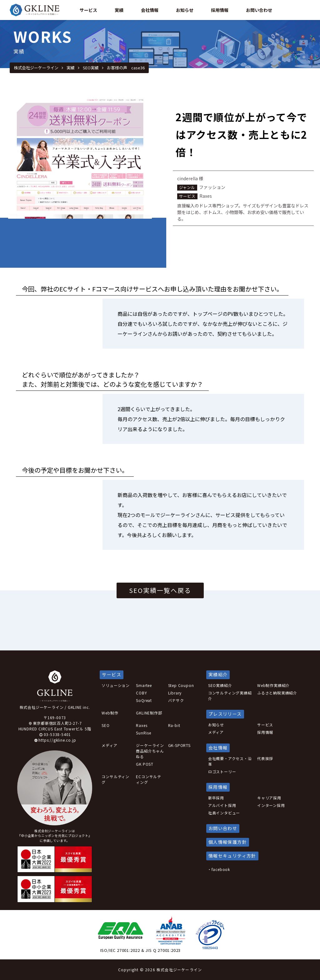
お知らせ (216, 725)
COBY (141, 693)
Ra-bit (174, 725)
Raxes (142, 725)
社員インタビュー (224, 813)
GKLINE (38, 10)
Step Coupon (181, 685)
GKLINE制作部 (149, 713)
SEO (105, 725)
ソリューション (116, 685)
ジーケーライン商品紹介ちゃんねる (150, 751)
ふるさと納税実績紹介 (277, 693)
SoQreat (144, 700)
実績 (119, 10)
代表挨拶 (265, 758)
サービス (88, 10)
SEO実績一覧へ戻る (160, 590)
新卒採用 (216, 798)
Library (175, 693)
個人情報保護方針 (228, 842)
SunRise (144, 733)
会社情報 (150, 10)
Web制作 (110, 713)
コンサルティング (115, 779)
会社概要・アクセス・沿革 (230, 761)
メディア (109, 745)
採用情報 (220, 10)
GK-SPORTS (179, 745)
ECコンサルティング (149, 779)
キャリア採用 (269, 798)
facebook (221, 869)
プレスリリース (225, 714)
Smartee (144, 685)
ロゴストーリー (222, 771)
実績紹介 (218, 674)
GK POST (145, 764)
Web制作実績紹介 (273, 685)
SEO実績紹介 (220, 685)
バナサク (176, 700)
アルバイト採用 (222, 805)
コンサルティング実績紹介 (230, 696)
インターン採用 (271, 805)
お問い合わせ (259, 10)
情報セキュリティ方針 (232, 856)
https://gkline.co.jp (57, 740)
